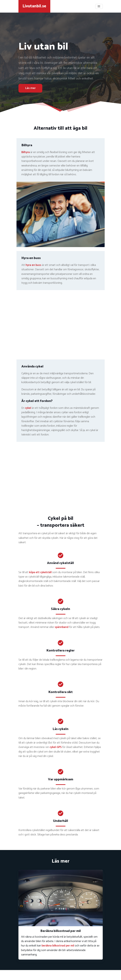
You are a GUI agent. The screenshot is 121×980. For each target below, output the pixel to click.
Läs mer (30, 88)
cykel (28, 408)
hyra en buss (33, 265)
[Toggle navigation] (99, 6)
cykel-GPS (56, 747)
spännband (62, 627)
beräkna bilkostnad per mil (58, 946)
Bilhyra (26, 152)
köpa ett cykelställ (40, 572)
